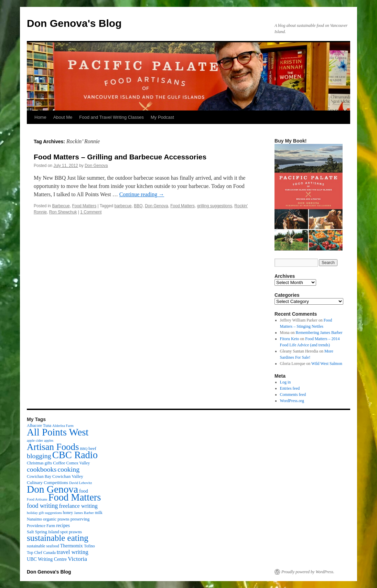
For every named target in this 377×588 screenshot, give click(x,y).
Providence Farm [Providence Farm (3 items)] (41, 526)
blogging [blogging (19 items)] (39, 456)
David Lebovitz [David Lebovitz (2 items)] (81, 483)
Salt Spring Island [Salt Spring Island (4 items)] (43, 532)
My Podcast (162, 117)
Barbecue (61, 206)
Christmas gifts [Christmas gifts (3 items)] (39, 463)
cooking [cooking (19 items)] (68, 469)
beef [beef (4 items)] (92, 448)
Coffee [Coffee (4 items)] (59, 463)
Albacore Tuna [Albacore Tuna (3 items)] (39, 426)
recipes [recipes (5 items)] (63, 525)
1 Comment (91, 212)
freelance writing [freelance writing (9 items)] (78, 506)
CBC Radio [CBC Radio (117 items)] (75, 455)
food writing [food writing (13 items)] (42, 506)
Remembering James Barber (319, 333)
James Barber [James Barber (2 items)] (84, 513)
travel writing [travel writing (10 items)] (73, 552)
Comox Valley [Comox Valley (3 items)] (78, 463)
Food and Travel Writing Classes (111, 117)
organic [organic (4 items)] (50, 519)
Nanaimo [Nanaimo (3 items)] (34, 519)
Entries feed (290, 388)
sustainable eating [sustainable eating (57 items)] (58, 538)
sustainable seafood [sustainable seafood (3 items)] (43, 546)
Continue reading (142, 194)
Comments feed (293, 395)
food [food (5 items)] (84, 491)
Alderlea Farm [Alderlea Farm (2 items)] (63, 426)
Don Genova (96, 166)
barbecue (123, 206)
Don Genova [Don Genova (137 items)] (52, 489)
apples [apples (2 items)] (49, 440)
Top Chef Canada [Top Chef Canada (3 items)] (41, 553)
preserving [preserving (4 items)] (80, 519)
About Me (63, 117)
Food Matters (84, 206)
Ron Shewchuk (63, 212)
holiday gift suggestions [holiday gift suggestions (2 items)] (44, 513)
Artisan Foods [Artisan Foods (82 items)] (53, 447)
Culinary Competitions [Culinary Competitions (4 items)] (47, 482)
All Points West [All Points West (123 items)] (58, 432)
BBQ (138, 206)
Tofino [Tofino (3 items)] (89, 546)
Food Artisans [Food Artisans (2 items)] (37, 499)
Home (40, 117)
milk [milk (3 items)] (99, 513)
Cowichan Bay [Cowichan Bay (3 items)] (39, 476)
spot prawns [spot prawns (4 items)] (71, 532)
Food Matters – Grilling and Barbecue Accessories (120, 157)
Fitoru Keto (290, 339)
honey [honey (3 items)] (68, 513)
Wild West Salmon (327, 364)
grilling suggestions (215, 206)
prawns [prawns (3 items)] (63, 519)
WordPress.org (292, 401)
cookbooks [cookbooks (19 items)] (42, 469)
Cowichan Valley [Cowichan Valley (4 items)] (68, 476)
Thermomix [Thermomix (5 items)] (72, 546)
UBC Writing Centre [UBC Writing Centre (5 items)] (47, 559)
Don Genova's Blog (74, 23)
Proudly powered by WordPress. (308, 572)
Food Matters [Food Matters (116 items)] (75, 497)
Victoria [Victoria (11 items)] (77, 559)
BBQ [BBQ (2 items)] (84, 449)
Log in (286, 382)
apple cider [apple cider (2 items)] (35, 440)
